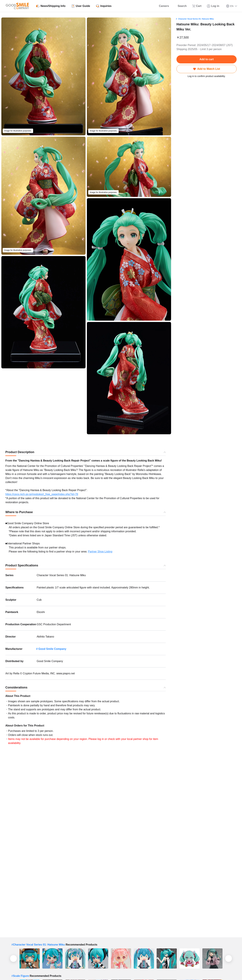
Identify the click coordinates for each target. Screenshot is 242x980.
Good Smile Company (52, 649)
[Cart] (197, 6)
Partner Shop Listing (100, 552)
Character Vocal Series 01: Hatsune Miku (196, 19)
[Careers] (162, 6)
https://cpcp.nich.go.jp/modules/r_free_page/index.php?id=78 (42, 494)
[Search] (180, 6)
